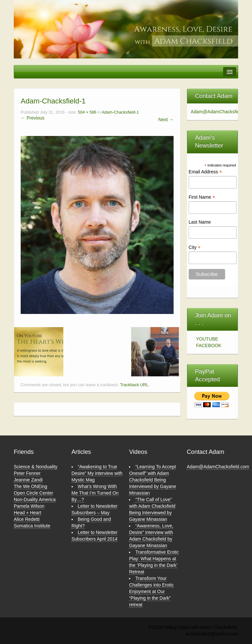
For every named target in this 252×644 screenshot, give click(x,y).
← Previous (32, 118)
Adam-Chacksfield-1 (120, 112)
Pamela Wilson (29, 506)
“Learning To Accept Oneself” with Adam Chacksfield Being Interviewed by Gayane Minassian (152, 480)
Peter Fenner (27, 473)
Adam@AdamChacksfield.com (218, 467)
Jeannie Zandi (28, 480)
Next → (166, 120)
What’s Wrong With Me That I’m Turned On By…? (95, 493)
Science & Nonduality (36, 467)
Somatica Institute (32, 526)
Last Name (200, 222)
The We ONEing (31, 486)
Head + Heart (28, 513)
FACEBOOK (209, 345)
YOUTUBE (207, 339)
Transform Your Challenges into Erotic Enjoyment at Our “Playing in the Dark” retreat (151, 591)
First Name (202, 197)
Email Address (205, 172)
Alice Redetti (27, 519)
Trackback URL (134, 385)
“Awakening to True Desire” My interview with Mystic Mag (97, 473)
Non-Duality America (35, 500)
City (195, 247)
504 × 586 (87, 112)
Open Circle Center (33, 493)
